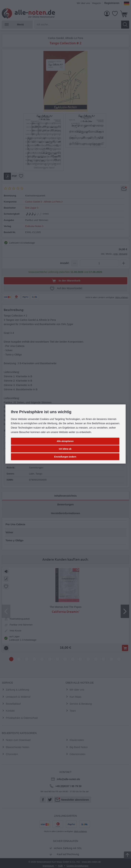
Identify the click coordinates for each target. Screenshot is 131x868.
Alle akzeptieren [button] (65, 441)
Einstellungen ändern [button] (65, 457)
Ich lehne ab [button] (65, 449)
